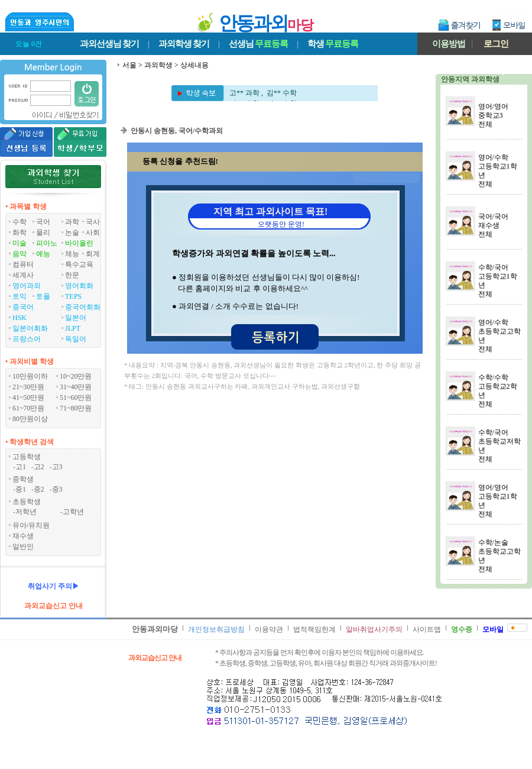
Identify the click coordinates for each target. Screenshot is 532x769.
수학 (20, 222)
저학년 (26, 512)
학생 (333, 44)
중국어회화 (83, 307)
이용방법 (449, 44)
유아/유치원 (31, 525)
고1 (21, 467)
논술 (72, 232)
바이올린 (79, 243)
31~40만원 (76, 387)
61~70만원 (29, 408)
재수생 (23, 536)
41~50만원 (29, 398)
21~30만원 (29, 387)
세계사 (23, 275)
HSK (20, 318)
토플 (43, 296)
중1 (21, 489)
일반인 (23, 547)
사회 (93, 232)
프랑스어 (27, 339)
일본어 (76, 318)
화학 (20, 232)
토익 (20, 296)
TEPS (73, 296)
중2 (39, 489)
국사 (93, 222)
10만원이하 (30, 376)
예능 (43, 254)
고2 (39, 467)
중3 (57, 489)
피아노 (47, 243)
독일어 (76, 339)
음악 (20, 254)
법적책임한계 (314, 629)
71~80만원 (76, 408)
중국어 (23, 307)
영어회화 (79, 286)
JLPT (73, 328)
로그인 (496, 44)
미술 (20, 243)
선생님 (258, 44)
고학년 (73, 512)
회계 (93, 254)
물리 (43, 232)
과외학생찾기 (184, 44)
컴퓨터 (23, 264)
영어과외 (27, 286)
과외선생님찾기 (109, 44)
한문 (72, 275)
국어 (43, 222)
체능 (72, 254)
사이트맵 (427, 629)
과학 (72, 222)
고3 (57, 467)
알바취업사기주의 (374, 629)
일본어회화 (30, 328)
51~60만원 (76, 398)
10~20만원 (76, 376)
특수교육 (79, 264)
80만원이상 (30, 419)
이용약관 (269, 629)
